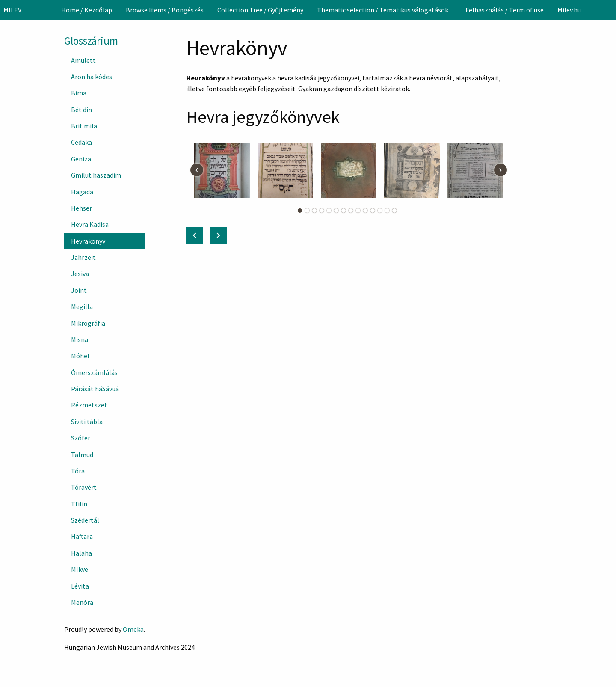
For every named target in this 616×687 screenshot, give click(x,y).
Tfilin (79, 504)
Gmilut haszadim (96, 175)
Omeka (133, 629)
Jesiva (80, 274)
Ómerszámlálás (94, 372)
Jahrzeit (83, 257)
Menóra (82, 602)
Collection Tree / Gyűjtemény (260, 10)
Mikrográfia (88, 323)
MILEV (12, 10)
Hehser (81, 208)
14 (394, 211)
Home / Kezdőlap (87, 10)
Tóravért (84, 487)
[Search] (609, 10)
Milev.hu (569, 10)
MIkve (80, 569)
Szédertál (85, 520)
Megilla (82, 306)
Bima (79, 93)
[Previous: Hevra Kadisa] (195, 236)
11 (373, 211)
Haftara (82, 536)
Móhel (80, 356)
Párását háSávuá (95, 389)
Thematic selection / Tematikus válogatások (383, 10)
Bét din (81, 110)
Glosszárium (91, 41)
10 (365, 211)
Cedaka (81, 142)
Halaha (81, 553)
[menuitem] (87, 10)
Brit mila (84, 126)
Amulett (83, 60)
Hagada (82, 192)
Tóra (78, 471)
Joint (79, 290)
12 (380, 211)
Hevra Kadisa (90, 224)
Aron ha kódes (92, 77)
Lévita (80, 586)
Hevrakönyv (88, 241)
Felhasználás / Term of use (505, 10)
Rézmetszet (89, 405)
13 (387, 211)
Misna (80, 339)
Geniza (81, 159)
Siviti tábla (87, 422)
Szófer (81, 438)
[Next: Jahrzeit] (219, 236)
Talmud (82, 455)
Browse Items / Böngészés (165, 10)
